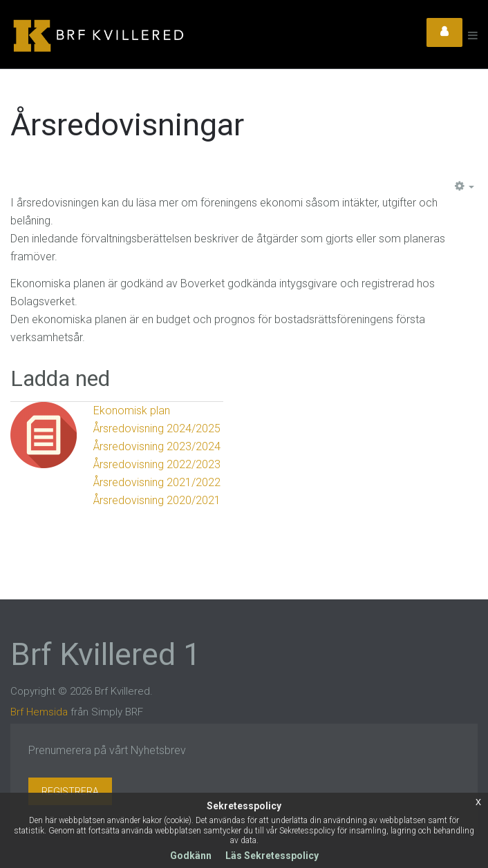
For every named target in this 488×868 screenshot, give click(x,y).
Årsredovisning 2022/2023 (157, 464)
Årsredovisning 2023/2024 (157, 446)
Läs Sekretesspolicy (272, 856)
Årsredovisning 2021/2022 (157, 482)
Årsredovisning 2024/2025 (157, 428)
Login (444, 32)
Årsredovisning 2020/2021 (157, 500)
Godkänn (191, 856)
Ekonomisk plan (132, 411)
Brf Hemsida (39, 712)
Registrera (70, 791)
